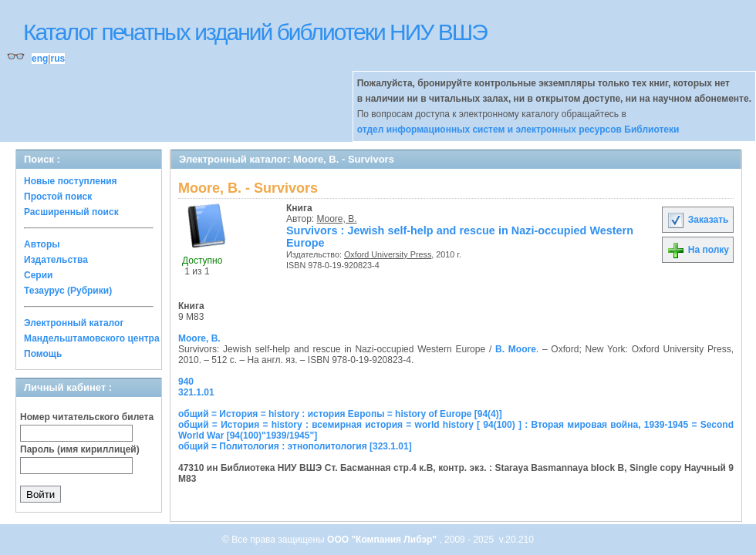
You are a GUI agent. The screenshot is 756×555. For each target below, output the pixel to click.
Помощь (43, 354)
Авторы (42, 244)
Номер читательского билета (87, 417)
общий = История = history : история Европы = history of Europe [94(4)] (340, 414)
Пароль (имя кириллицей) (80, 449)
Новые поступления (71, 181)
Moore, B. (337, 219)
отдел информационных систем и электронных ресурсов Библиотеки (518, 129)
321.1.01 (196, 392)
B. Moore (516, 349)
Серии (38, 275)
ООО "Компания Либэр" (383, 540)
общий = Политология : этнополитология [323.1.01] (295, 446)
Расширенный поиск (71, 212)
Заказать (697, 220)
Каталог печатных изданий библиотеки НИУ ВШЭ (255, 32)
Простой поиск (58, 197)
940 (186, 382)
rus (57, 59)
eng (40, 59)
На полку (698, 250)
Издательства (56, 260)
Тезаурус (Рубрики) (68, 291)
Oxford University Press (388, 254)
